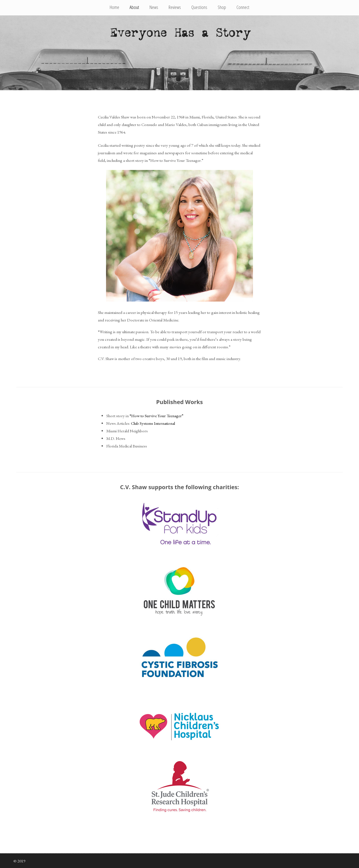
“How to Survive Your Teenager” (157, 416)
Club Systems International (153, 423)
